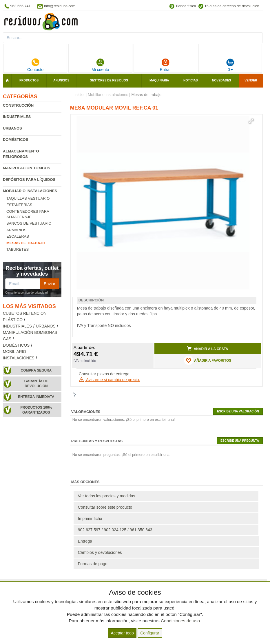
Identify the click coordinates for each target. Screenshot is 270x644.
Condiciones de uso (180, 621)
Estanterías (19, 205)
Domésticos (15, 140)
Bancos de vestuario (29, 223)
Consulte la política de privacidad (27, 293)
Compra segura (36, 370)
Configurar (150, 633)
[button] (251, 121)
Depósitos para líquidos (29, 180)
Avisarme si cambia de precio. (110, 380)
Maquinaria (159, 80)
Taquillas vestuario (28, 198)
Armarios (16, 230)
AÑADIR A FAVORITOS (208, 360)
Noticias (191, 80)
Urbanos (12, 128)
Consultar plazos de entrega (104, 374)
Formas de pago (93, 564)
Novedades (222, 80)
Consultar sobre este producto (105, 507)
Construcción (18, 105)
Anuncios (61, 80)
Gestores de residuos (109, 80)
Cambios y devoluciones (100, 552)
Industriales (17, 117)
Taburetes (18, 249)
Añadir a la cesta (208, 349)
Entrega (85, 541)
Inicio (79, 95)
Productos (29, 80)
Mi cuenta (100, 65)
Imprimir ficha (90, 519)
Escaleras (18, 236)
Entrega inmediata (36, 397)
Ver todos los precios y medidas (107, 496)
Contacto (35, 65)
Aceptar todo (122, 633)
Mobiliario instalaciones (30, 191)
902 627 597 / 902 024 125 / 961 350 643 (115, 530)
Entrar (165, 65)
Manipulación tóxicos (27, 168)
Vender (251, 80)
